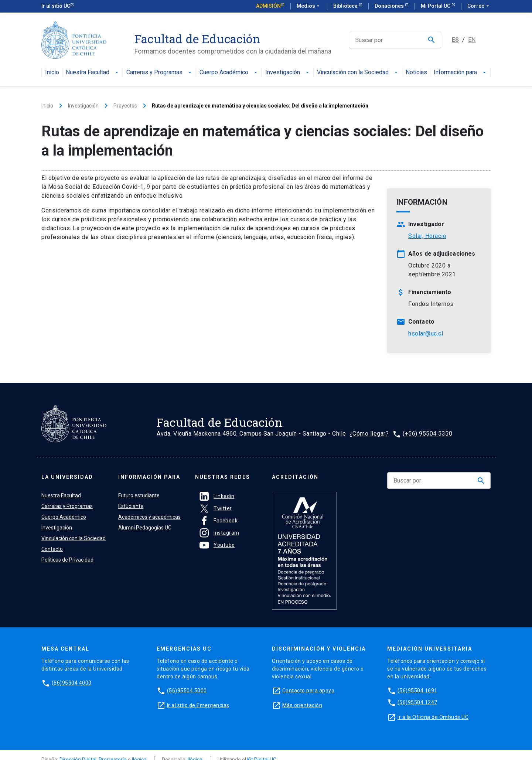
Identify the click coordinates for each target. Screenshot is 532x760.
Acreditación (295, 477)
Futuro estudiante (139, 495)
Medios (309, 6)
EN (472, 40)
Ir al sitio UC (56, 6)
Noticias (416, 73)
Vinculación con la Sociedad (358, 73)
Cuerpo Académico (229, 73)
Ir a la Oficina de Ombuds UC (433, 717)
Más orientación (302, 705)
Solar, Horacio (427, 236)
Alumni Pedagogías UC (145, 528)
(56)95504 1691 (417, 691)
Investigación (288, 73)
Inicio (52, 73)
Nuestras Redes (223, 477)
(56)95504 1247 (417, 702)
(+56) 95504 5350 (427, 434)
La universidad (67, 477)
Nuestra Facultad (93, 73)
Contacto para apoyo (308, 691)
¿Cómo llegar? (369, 434)
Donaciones (390, 6)
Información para (461, 73)
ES (455, 40)
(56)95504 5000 (187, 691)
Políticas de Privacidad (67, 560)
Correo (479, 6)
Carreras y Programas (160, 73)
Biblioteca (346, 6)
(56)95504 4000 (72, 683)
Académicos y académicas (149, 517)
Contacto (52, 549)
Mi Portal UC (436, 6)
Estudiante (131, 506)
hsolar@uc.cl (426, 333)
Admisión (268, 6)
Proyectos (125, 106)
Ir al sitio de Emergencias (198, 705)
